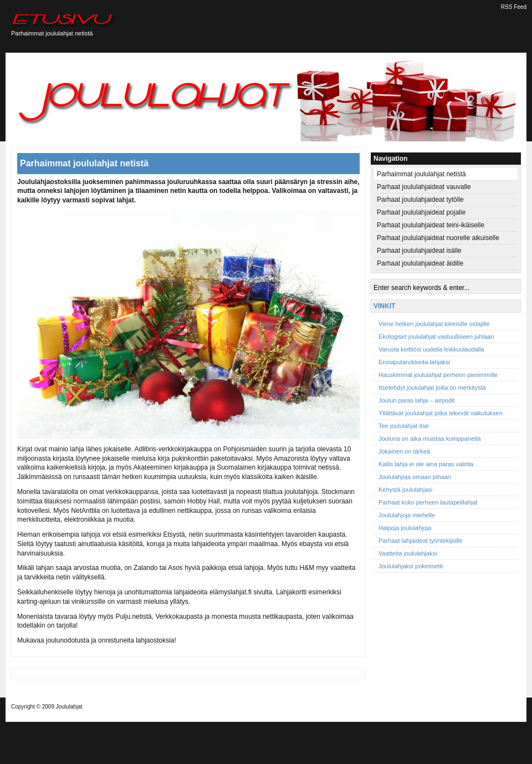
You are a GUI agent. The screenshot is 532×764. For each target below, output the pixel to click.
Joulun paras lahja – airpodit (417, 400)
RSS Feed (514, 7)
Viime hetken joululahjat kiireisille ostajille (434, 324)
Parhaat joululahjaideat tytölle (420, 200)
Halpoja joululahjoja (405, 528)
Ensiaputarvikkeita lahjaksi (414, 362)
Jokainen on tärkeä (404, 451)
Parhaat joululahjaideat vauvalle (424, 187)
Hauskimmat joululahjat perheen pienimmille (438, 375)
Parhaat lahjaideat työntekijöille (421, 541)
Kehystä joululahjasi (405, 490)
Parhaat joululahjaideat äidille (420, 263)
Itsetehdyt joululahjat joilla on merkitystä (432, 388)
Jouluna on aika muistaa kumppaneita (430, 439)
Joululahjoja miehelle (407, 515)
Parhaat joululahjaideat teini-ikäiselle (431, 225)
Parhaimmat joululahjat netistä (84, 163)
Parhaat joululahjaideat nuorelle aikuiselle (438, 238)
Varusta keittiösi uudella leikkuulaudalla (431, 349)
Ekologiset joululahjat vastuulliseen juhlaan (436, 337)
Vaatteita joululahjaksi (408, 553)
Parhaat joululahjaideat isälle (419, 251)
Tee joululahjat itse (404, 426)
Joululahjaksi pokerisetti (411, 566)
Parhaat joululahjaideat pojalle (421, 212)
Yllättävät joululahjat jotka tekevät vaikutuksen (441, 413)
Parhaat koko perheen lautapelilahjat (428, 502)
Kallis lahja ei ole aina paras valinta (426, 464)
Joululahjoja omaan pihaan (415, 477)
